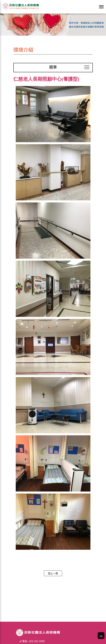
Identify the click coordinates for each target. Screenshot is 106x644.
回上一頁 (53, 573)
